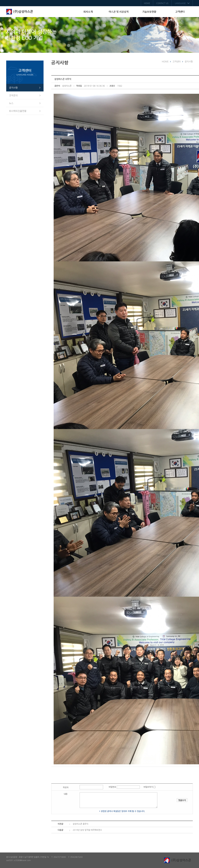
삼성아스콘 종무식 (81, 824)
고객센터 (180, 12)
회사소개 (88, 12)
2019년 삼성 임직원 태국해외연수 (87, 830)
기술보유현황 (149, 12)
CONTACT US (162, 3)
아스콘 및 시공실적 (119, 12)
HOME (147, 3)
